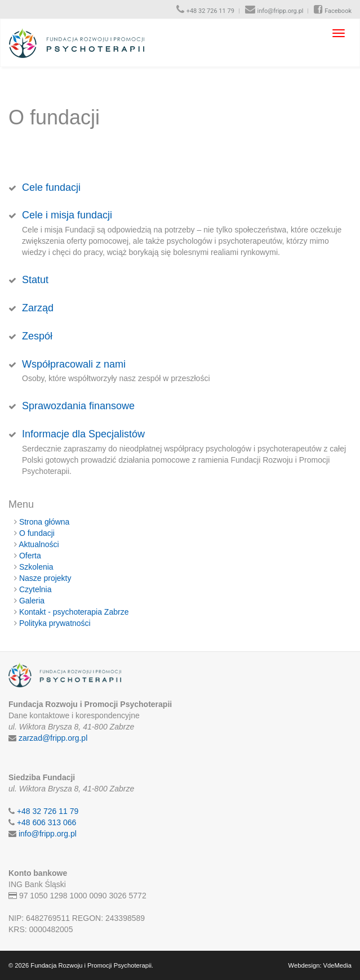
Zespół (37, 336)
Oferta (30, 556)
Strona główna (45, 522)
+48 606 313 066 (47, 822)
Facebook (338, 11)
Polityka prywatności (55, 623)
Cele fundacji (51, 187)
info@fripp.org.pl (281, 11)
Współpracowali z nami (74, 364)
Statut (35, 280)
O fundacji (37, 533)
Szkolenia (36, 567)
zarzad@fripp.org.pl (53, 738)
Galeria (32, 601)
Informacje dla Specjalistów (83, 434)
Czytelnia (35, 589)
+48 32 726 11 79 (210, 11)
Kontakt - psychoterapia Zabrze (74, 612)
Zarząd (38, 308)
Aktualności (39, 544)
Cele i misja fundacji (67, 215)
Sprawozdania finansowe (78, 406)
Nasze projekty (45, 578)
